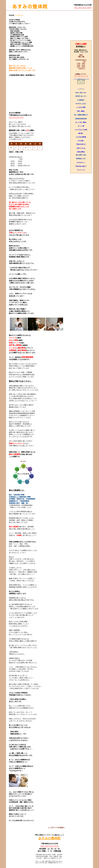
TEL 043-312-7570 (83, 8)
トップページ (19, 15)
